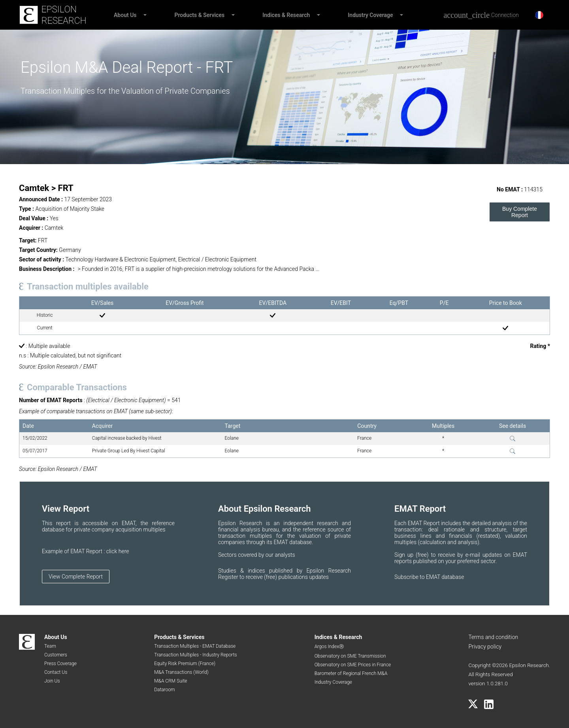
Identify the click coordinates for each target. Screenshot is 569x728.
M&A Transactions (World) (181, 672)
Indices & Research (286, 15)
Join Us (52, 681)
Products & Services (200, 15)
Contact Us (56, 672)
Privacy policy (485, 647)
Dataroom (165, 690)
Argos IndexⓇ (329, 647)
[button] (145, 15)
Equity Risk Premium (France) (185, 664)
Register (229, 577)
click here (118, 551)
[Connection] (481, 15)
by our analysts (277, 555)
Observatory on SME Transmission (350, 656)
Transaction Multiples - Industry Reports (195, 655)
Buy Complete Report (520, 212)
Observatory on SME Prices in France (353, 665)
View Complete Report (76, 577)
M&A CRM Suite (171, 681)
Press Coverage (60, 664)
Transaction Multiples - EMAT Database (195, 646)
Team (50, 646)
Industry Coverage (370, 15)
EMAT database (445, 577)
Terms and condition (493, 637)
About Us (125, 15)
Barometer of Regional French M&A (351, 673)
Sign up (405, 555)
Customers (56, 655)
